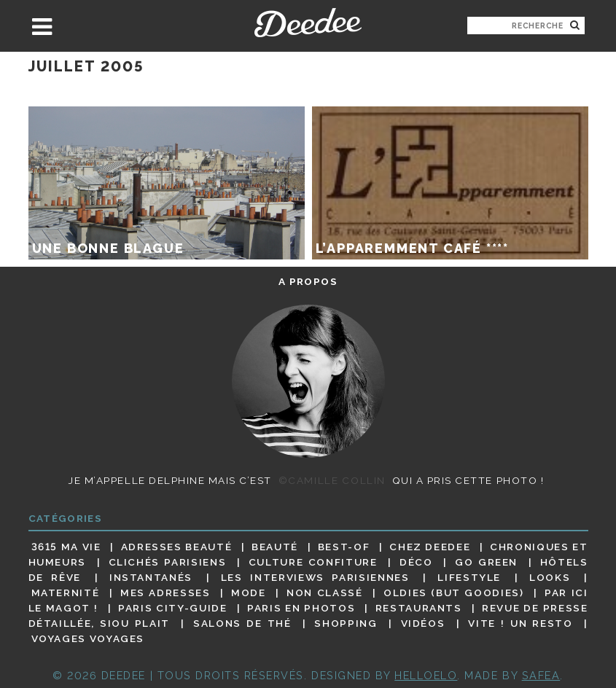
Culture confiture (313, 562)
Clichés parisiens (168, 562)
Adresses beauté (177, 547)
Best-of (344, 547)
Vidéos (423, 623)
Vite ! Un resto (520, 623)
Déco (416, 562)
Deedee (308, 23)
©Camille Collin (332, 480)
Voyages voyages (88, 639)
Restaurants (419, 608)
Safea (541, 675)
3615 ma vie (66, 547)
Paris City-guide (172, 608)
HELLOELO (426, 675)
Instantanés (151, 577)
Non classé (324, 593)
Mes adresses (165, 593)
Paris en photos (301, 608)
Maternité (66, 593)
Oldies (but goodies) (453, 593)
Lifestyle (469, 577)
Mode (249, 593)
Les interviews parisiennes (315, 577)
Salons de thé (242, 623)
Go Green (486, 562)
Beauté (275, 547)
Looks (550, 577)
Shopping (346, 623)
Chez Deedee (430, 547)
